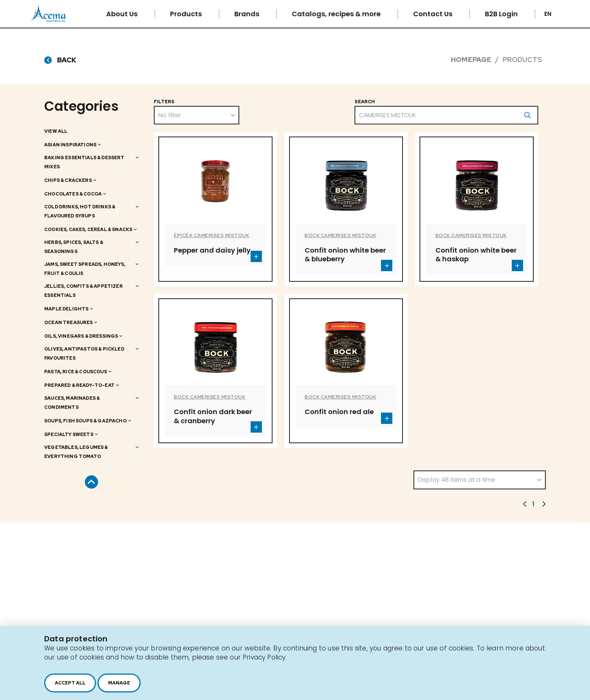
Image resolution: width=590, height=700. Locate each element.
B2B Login (502, 14)
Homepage (471, 60)
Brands (248, 14)
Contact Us (434, 14)
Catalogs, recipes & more (337, 14)
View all (56, 131)
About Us (123, 14)
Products (187, 14)
